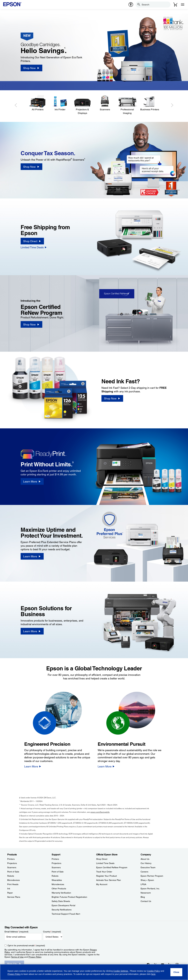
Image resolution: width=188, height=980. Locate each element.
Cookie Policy (154, 971)
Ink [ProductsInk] (9, 889)
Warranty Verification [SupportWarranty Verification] (61, 893)
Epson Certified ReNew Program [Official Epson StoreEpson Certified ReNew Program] (112, 867)
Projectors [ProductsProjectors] (12, 863)
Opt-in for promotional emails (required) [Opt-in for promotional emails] (26, 945)
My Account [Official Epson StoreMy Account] (102, 884)
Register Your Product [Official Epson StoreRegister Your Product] (106, 876)
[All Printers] (38, 103)
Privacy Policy (35, 957)
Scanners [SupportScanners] (56, 867)
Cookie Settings (121, 971)
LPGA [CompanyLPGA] (143, 884)
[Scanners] (105, 103)
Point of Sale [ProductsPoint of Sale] (13, 872)
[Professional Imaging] (127, 105)
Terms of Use (17, 957)
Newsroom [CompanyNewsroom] (146, 893)
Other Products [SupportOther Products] (59, 889)
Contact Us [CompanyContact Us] (146, 901)
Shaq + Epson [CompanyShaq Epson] (147, 880)
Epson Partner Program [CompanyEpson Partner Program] (152, 876)
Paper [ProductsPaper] (10, 893)
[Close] (176, 972)
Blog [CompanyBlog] (143, 897)
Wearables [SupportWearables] (57, 880)
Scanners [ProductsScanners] (12, 867)
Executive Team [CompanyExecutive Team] (148, 867)
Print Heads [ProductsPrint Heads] (13, 884)
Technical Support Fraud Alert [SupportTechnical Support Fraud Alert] (66, 914)
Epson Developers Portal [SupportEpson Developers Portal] (63, 905)
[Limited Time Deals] (34, 247)
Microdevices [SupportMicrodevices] (58, 884)
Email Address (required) (16, 932)
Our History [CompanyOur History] (146, 863)
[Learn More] (32, 481)
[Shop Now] (31, 68)
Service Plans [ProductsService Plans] (14, 897)
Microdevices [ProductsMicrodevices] (13, 880)
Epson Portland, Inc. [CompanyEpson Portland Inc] (150, 889)
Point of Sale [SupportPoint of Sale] (58, 872)
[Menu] (183, 5)
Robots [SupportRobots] (55, 876)
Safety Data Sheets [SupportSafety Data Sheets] (61, 901)
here (153, 974)
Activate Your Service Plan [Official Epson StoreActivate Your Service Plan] (109, 880)
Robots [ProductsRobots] (11, 876)
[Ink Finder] (60, 103)
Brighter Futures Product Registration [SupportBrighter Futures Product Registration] (69, 897)
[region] (94, 972)
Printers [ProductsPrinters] (11, 859)
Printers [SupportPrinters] (55, 859)
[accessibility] (131, 5)
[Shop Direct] (32, 241)
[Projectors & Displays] (82, 105)
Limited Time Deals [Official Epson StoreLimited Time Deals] (105, 863)
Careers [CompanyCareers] (144, 872)
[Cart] (175, 5)
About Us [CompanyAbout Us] (145, 859)
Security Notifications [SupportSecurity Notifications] (62, 910)
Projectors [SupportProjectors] (56, 863)
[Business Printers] (150, 103)
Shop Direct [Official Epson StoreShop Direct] (102, 859)
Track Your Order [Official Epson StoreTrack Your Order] (104, 872)
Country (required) (52, 932)
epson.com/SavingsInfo (100, 812)
